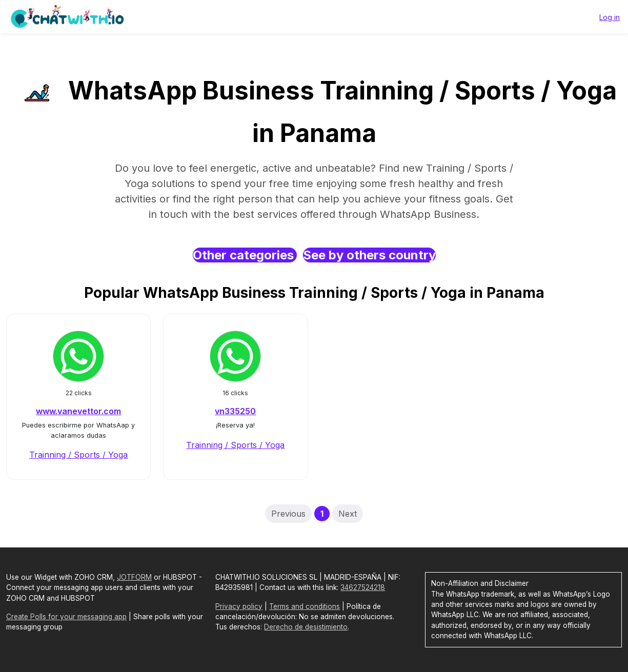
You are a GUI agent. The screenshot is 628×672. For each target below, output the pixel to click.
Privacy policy (239, 606)
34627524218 (363, 587)
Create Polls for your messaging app (66, 617)
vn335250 (235, 411)
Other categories (245, 255)
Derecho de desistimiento (306, 627)
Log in (610, 17)
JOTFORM (134, 577)
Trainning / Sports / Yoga (78, 455)
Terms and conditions (305, 606)
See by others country (369, 255)
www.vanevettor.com (78, 411)
